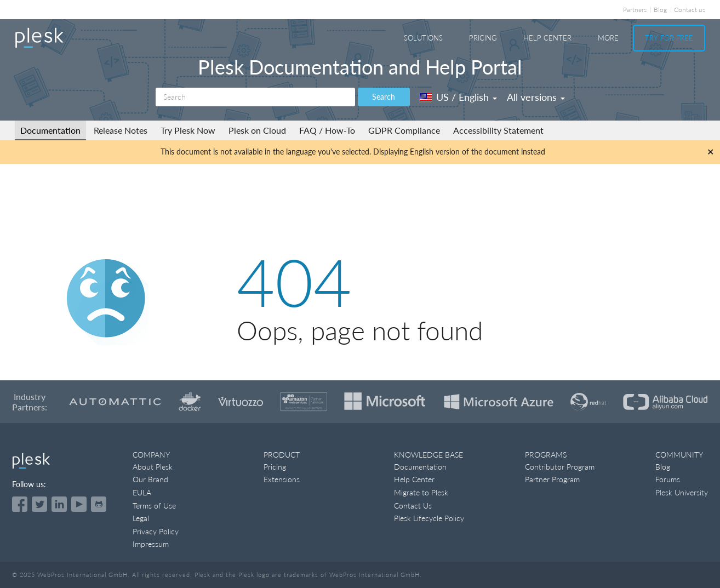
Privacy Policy (156, 531)
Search (384, 97)
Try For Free (669, 38)
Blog (660, 10)
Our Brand (150, 479)
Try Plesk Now (188, 130)
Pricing (483, 38)
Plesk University (682, 492)
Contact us (690, 10)
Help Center (547, 38)
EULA (142, 492)
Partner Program (552, 479)
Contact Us (413, 506)
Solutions (423, 38)
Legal (141, 518)
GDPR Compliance (404, 130)
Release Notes (121, 130)
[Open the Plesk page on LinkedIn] (59, 504)
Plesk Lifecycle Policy (429, 518)
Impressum (151, 544)
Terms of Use (154, 506)
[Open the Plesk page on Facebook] (20, 504)
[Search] (255, 97)
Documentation (50, 130)
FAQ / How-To (327, 130)
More (608, 38)
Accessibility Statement (498, 130)
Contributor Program (560, 467)
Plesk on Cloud (257, 130)
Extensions (282, 479)
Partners (635, 10)
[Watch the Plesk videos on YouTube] (79, 504)
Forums (668, 479)
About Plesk (153, 467)
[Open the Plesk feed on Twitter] (39, 504)
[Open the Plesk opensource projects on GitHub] (99, 504)
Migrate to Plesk (421, 492)
